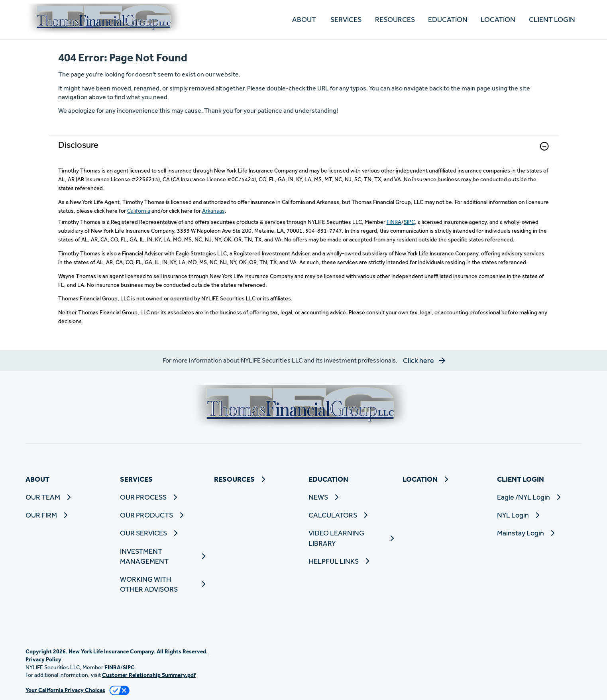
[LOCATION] (498, 20)
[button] (544, 146)
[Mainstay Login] (539, 533)
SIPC (409, 222)
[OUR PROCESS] (162, 497)
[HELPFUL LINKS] (351, 561)
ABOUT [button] (304, 19)
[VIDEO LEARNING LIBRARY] (351, 538)
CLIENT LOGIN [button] (552, 19)
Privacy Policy (43, 659)
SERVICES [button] (346, 19)
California (139, 211)
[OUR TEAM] (68, 497)
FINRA (394, 222)
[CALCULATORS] (351, 515)
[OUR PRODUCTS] (162, 515)
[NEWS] (351, 497)
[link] (304, 151)
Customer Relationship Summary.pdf (149, 675)
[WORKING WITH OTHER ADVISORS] (162, 584)
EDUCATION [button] (448, 19)
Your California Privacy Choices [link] (65, 690)
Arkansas (213, 211)
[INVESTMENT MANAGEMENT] (162, 556)
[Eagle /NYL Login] (539, 497)
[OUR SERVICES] (162, 533)
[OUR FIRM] (68, 515)
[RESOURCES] (395, 20)
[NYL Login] (539, 515)
